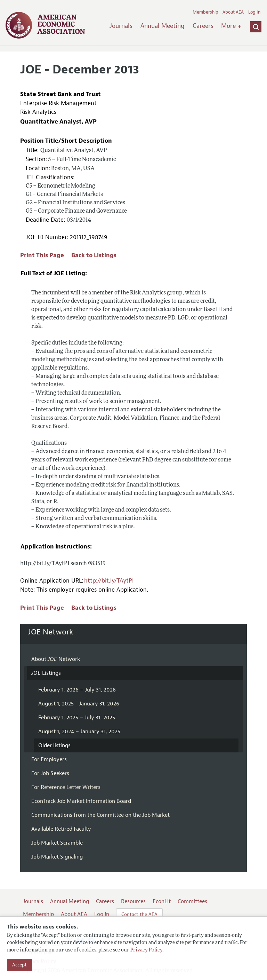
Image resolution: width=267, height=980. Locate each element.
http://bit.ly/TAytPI (109, 581)
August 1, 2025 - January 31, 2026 (79, 704)
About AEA (233, 12)
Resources (133, 901)
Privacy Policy (146, 950)
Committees (192, 901)
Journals (121, 26)
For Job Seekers (50, 773)
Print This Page (42, 255)
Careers (203, 26)
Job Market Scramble (57, 843)
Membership (205, 12)
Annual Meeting (163, 26)
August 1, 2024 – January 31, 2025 (79, 732)
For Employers (49, 759)
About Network (56, 659)
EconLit (162, 901)
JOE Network (51, 632)
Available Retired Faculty (61, 829)
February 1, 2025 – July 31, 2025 (77, 718)
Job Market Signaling (57, 857)
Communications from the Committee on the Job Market (100, 815)
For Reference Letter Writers (66, 787)
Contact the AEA (139, 914)
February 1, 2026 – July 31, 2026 (77, 690)
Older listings (54, 745)
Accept (19, 965)
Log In (254, 12)
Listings (46, 673)
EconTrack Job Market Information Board (81, 801)
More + (231, 26)
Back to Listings (94, 255)
